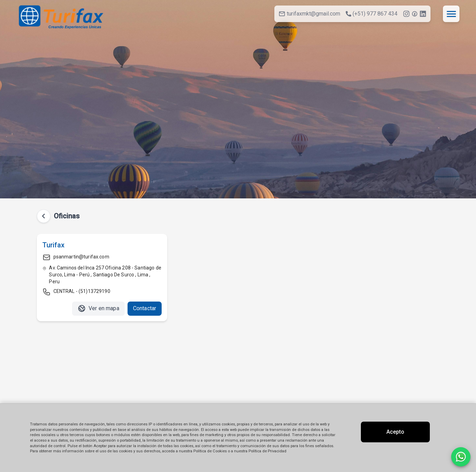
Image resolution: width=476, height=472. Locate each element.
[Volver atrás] (44, 216)
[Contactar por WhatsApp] (461, 457)
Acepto (395, 432)
